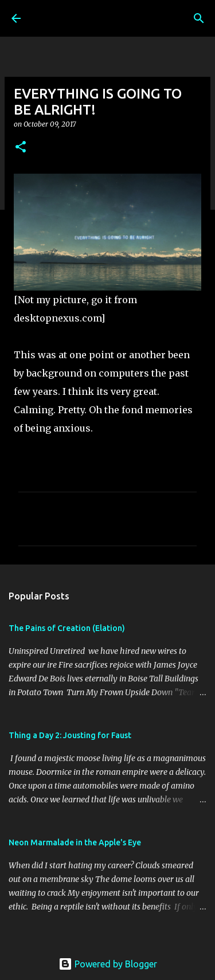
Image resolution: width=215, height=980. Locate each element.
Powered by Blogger (108, 964)
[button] (21, 148)
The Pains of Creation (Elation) (67, 628)
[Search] (199, 18)
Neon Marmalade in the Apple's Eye (75, 842)
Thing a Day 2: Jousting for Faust (70, 735)
